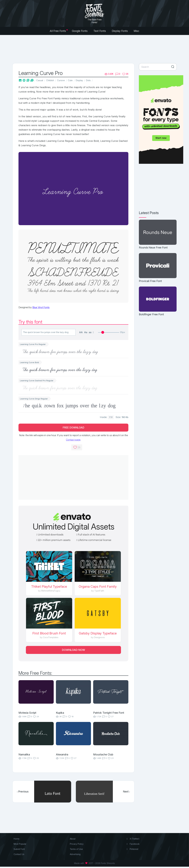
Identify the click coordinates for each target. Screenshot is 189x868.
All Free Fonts (58, 31)
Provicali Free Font (150, 281)
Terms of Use (77, 850)
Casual (40, 80)
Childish (51, 80)
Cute (72, 80)
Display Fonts (120, 31)
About (73, 840)
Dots (91, 80)
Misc (136, 31)
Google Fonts (80, 31)
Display (82, 80)
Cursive (62, 80)
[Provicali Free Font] (158, 266)
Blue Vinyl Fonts (41, 308)
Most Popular (20, 845)
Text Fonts (100, 31)
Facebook (133, 845)
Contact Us (19, 856)
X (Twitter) (133, 840)
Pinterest (132, 850)
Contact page (73, 440)
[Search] (158, 67)
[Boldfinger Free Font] (158, 299)
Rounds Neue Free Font (153, 248)
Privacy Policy (77, 845)
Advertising (75, 856)
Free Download (73, 428)
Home (17, 840)
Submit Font (20, 850)
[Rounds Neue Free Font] (158, 232)
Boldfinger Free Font (151, 314)
